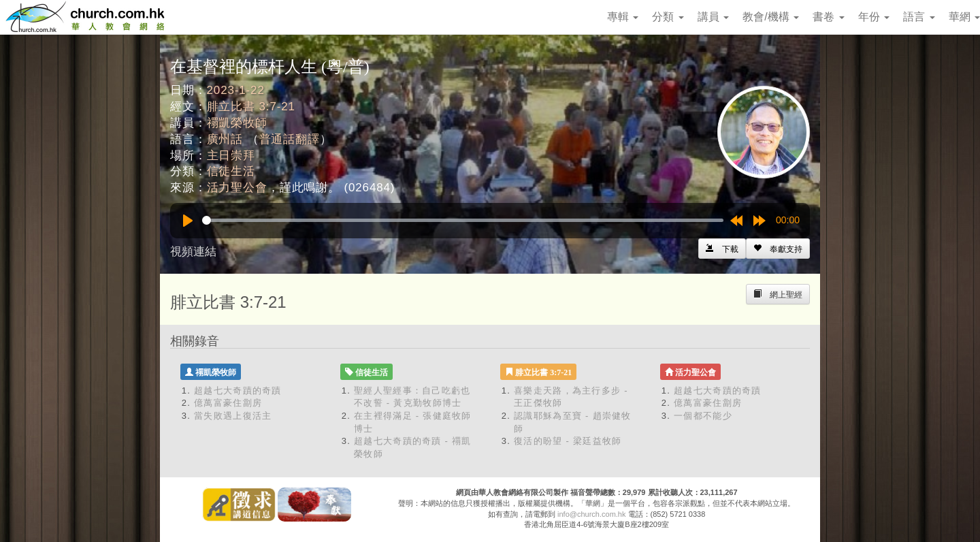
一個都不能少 (703, 416)
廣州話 (225, 139)
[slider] (463, 220)
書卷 (828, 17)
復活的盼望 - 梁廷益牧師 (568, 441)
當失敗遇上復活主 (233, 416)
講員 (713, 17)
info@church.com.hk (591, 514)
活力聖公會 (237, 188)
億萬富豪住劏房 (228, 403)
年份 (874, 17)
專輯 (623, 17)
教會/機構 (771, 17)
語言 (919, 17)
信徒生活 (231, 171)
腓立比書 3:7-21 (251, 107)
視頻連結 (193, 252)
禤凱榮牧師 (237, 123)
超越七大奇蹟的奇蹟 (238, 390)
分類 (668, 17)
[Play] (188, 221)
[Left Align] (778, 249)
